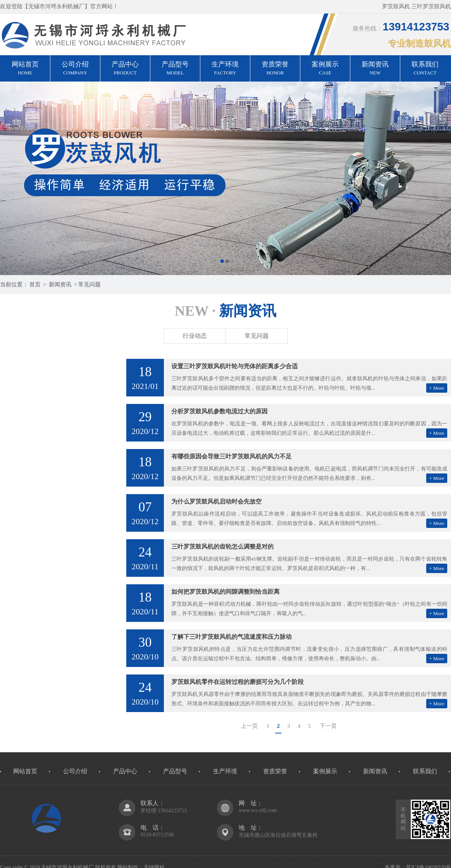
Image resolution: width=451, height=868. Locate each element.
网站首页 (25, 69)
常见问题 (89, 284)
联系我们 (425, 69)
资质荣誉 (275, 69)
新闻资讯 (375, 69)
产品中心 (125, 69)
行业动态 (195, 336)
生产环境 (225, 69)
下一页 (328, 726)
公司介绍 (75, 69)
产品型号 (175, 69)
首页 (35, 284)
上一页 (249, 726)
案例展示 (325, 69)
